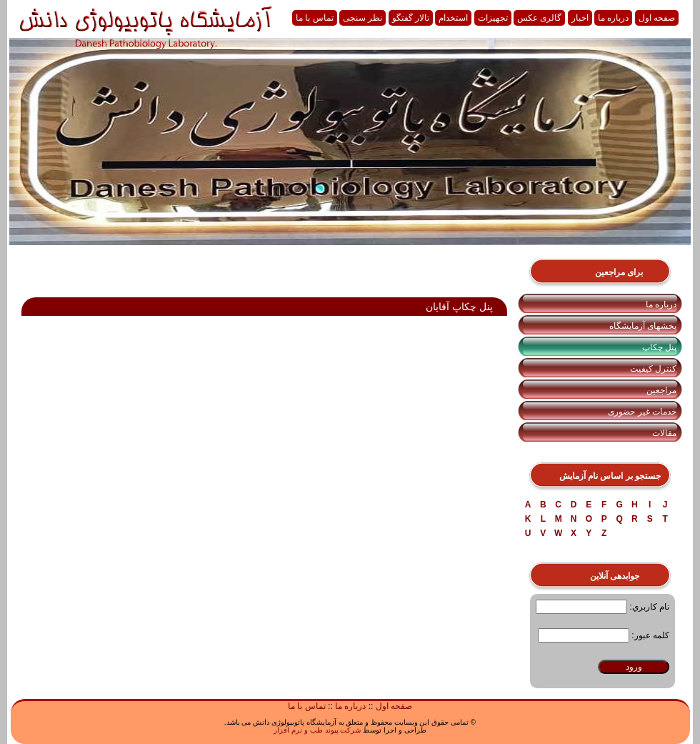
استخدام (453, 18)
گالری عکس (539, 18)
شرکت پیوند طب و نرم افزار (317, 730)
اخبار (580, 18)
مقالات (664, 433)
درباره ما (613, 18)
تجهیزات (493, 18)
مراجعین (661, 390)
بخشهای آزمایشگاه (643, 326)
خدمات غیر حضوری (642, 412)
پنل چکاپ (659, 347)
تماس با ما (315, 18)
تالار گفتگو (411, 18)
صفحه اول (657, 18)
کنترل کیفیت (653, 369)
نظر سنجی (362, 18)
